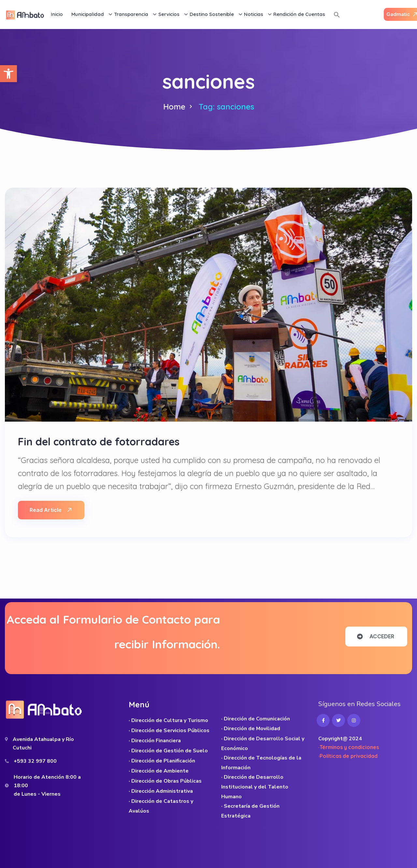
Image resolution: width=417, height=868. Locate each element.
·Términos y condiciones (349, 747)
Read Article (50, 510)
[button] (8, 74)
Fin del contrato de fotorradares (99, 441)
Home (174, 107)
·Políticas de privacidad (348, 756)
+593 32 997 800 (35, 761)
